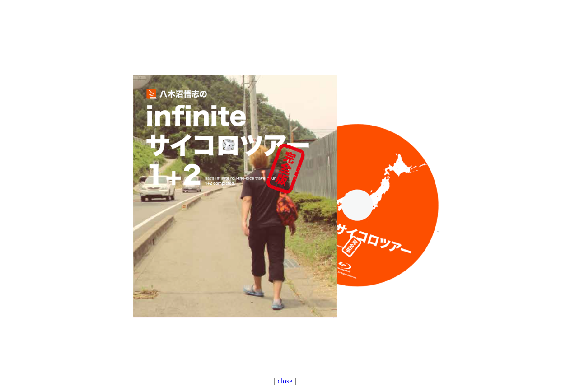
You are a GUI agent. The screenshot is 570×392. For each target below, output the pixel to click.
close (285, 381)
